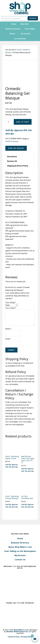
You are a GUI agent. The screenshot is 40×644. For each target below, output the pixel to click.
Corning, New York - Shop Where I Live (20, 8)
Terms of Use (13, 637)
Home (20, 538)
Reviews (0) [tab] (12, 161)
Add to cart (23, 122)
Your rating (11, 302)
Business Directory (20, 543)
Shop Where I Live (21, 630)
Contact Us (20, 560)
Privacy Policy (27, 637)
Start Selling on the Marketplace (20, 551)
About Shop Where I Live (20, 547)
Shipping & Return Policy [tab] (18, 166)
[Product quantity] (9, 122)
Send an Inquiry (16, 148)
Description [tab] (12, 157)
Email (8, 339)
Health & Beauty (12, 141)
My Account (20, 555)
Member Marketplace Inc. (17, 632)
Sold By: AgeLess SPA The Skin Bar (19, 132)
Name (8, 329)
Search (33, 18)
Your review (11, 308)
